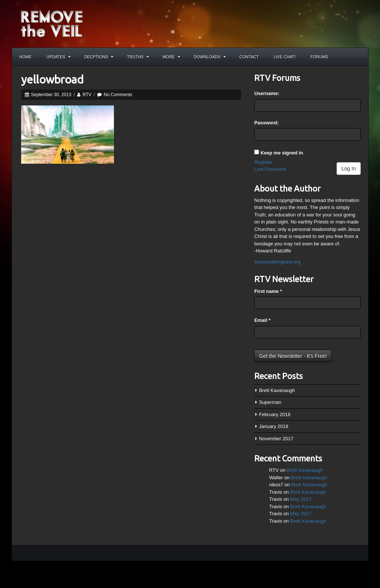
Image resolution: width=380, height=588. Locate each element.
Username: (267, 93)
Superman (270, 402)
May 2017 (301, 499)
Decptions (99, 57)
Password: (266, 123)
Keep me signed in (282, 153)
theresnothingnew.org (277, 262)
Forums (320, 57)
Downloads (210, 57)
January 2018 (274, 426)
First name (268, 291)
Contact (249, 57)
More (171, 57)
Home (25, 57)
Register (263, 162)
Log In (349, 169)
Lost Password (270, 169)
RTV (87, 95)
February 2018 (275, 414)
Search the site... (359, 57)
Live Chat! (284, 57)
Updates (58, 57)
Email (262, 320)
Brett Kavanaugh (277, 390)
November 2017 (276, 439)
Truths (138, 57)
